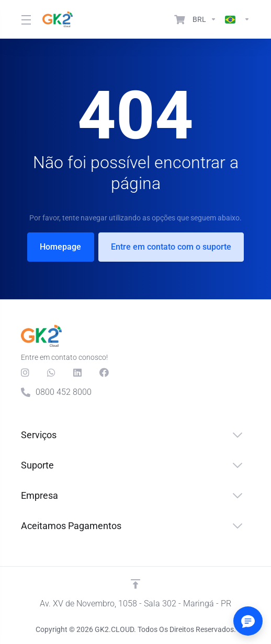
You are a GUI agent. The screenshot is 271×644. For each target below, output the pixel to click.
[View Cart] (179, 19)
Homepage (60, 247)
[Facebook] (104, 372)
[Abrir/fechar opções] (248, 621)
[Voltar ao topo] (135, 584)
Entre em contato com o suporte (172, 247)
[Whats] (52, 372)
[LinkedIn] (78, 372)
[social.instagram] (26, 372)
